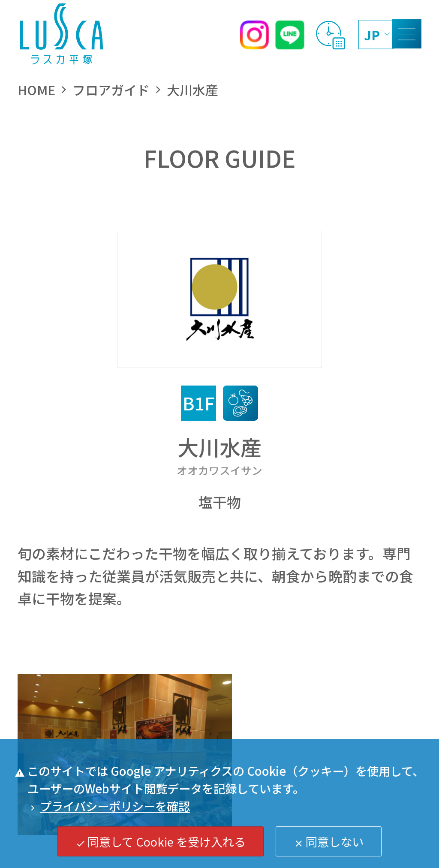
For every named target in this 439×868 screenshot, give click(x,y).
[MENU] (407, 34)
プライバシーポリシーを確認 (109, 806)
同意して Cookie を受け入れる (161, 841)
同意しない (329, 841)
